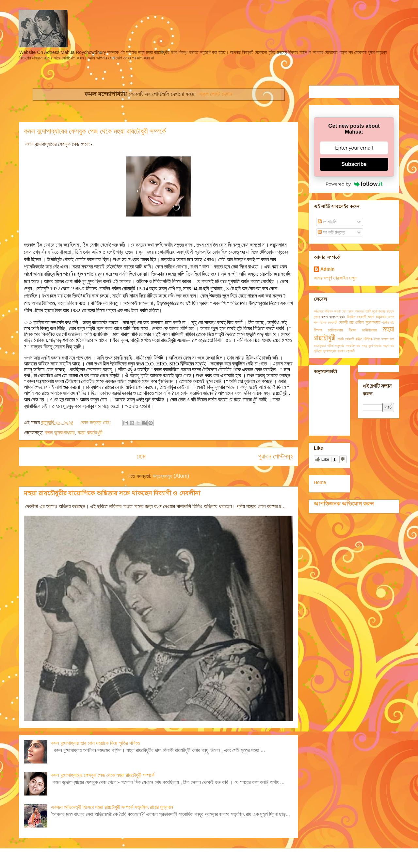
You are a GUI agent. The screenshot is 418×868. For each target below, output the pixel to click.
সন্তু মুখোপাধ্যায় (371, 346)
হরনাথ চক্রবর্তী (346, 351)
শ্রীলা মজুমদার (336, 346)
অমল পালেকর (355, 311)
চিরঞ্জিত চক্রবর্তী (357, 317)
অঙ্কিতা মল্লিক (323, 311)
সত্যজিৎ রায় (353, 346)
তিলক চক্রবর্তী (328, 322)
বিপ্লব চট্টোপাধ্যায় (328, 330)
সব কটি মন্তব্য (331, 232)
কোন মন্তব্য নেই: (96, 422)
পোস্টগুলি (327, 222)
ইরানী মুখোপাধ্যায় (375, 311)
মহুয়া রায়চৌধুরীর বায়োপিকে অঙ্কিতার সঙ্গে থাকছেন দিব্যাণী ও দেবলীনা (112, 493)
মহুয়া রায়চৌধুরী (90, 433)
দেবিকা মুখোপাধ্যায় (368, 322)
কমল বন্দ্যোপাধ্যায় (60, 433)
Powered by (354, 184)
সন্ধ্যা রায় (388, 346)
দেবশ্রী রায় (346, 322)
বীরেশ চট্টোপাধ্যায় (363, 330)
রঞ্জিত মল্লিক (364, 339)
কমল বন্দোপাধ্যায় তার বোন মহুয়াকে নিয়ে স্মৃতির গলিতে (95, 743)
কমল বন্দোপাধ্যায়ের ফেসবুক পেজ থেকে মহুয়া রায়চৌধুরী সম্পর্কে (95, 131)
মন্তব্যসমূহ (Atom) (171, 476)
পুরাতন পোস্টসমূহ (276, 456)
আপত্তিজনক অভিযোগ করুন (344, 504)
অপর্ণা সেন (340, 311)
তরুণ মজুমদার (377, 317)
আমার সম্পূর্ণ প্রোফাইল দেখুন (335, 278)
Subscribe (354, 164)
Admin (328, 269)
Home (320, 482)
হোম (141, 456)
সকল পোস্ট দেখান (216, 94)
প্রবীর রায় (388, 322)
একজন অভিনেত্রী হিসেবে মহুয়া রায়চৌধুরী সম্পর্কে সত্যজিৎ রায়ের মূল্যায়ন (112, 807)
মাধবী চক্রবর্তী (346, 339)
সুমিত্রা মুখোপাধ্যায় (325, 351)
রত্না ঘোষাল (381, 339)
